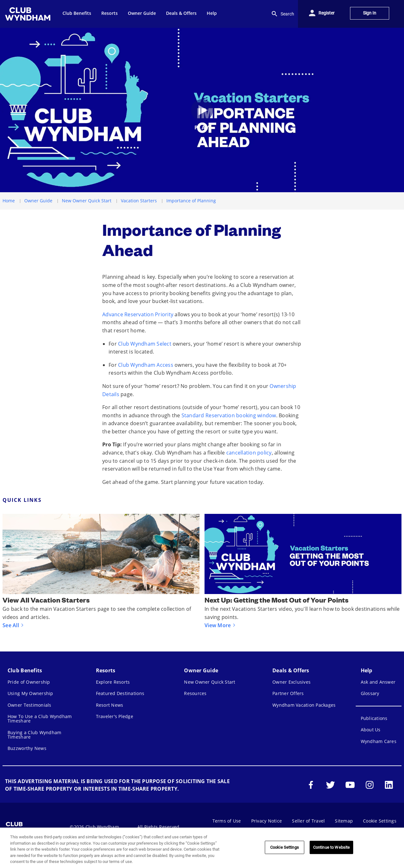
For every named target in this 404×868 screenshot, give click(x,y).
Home (9, 201)
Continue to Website (331, 847)
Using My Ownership (30, 693)
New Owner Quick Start (87, 201)
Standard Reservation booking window (229, 415)
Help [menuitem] (212, 13)
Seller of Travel (308, 821)
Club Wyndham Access (146, 365)
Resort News (110, 705)
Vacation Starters (139, 201)
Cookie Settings (380, 821)
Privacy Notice (267, 821)
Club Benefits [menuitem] (77, 13)
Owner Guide (38, 201)
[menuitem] (29, 14)
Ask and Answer (378, 682)
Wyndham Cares (379, 741)
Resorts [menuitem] (110, 13)
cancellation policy (249, 453)
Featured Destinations (120, 693)
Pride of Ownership (29, 682)
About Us (371, 730)
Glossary (370, 693)
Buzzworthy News (27, 748)
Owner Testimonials (30, 705)
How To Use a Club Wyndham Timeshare (40, 719)
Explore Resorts (113, 682)
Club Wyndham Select (145, 344)
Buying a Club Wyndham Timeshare (34, 735)
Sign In (370, 13)
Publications (374, 718)
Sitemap (344, 821)
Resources (195, 693)
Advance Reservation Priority (138, 314)
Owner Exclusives (291, 682)
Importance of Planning (191, 201)
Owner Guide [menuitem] (142, 13)
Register (327, 13)
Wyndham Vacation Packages (304, 705)
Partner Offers (288, 693)
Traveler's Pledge (115, 716)
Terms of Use (227, 821)
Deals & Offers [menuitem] (181, 13)
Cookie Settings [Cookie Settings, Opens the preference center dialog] (285, 847)
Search (282, 14)
